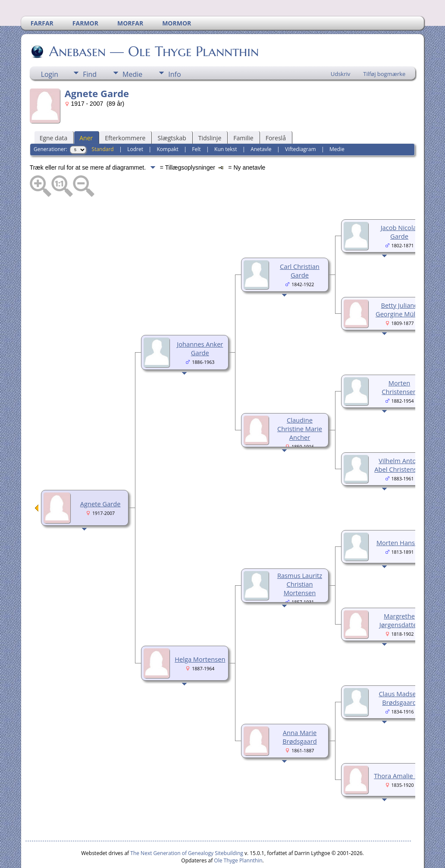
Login (50, 48)
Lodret (135, 123)
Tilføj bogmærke (384, 48)
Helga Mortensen (200, 633)
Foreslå (276, 112)
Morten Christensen (399, 361)
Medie (132, 48)
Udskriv (341, 48)
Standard (103, 123)
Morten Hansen (399, 517)
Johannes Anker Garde (200, 322)
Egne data (54, 112)
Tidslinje (210, 112)
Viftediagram (300, 123)
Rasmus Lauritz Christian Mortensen (300, 558)
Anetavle (261, 123)
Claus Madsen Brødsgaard (399, 672)
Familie (243, 112)
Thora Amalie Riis (399, 750)
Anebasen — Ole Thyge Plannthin (153, 25)
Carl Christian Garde (300, 245)
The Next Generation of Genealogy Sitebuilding (187, 827)
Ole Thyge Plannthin (238, 835)
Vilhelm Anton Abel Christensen (399, 439)
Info (174, 48)
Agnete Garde (100, 478)
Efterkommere (125, 112)
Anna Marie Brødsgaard (299, 711)
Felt (196, 123)
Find (90, 48)
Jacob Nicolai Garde (400, 206)
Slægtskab (172, 112)
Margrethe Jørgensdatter (400, 594)
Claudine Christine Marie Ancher (300, 403)
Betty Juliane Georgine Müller (399, 284)
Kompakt (168, 123)
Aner (86, 112)
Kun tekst (226, 123)
